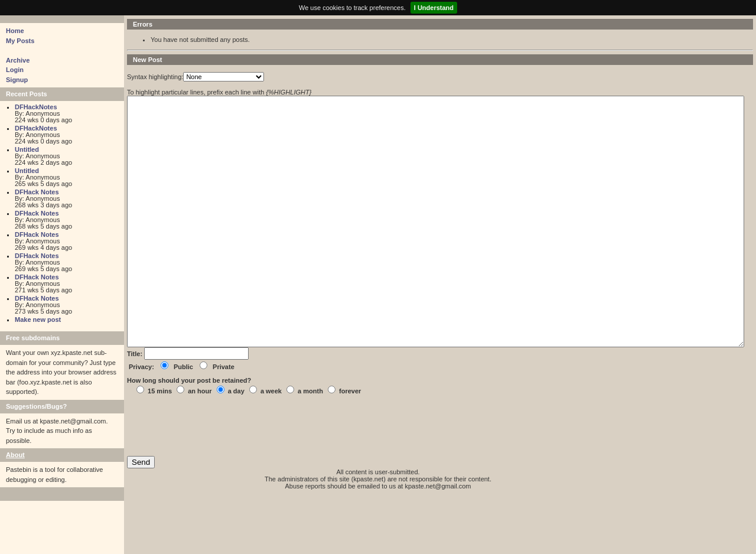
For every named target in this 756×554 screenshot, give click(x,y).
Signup (17, 80)
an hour (200, 444)
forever (350, 444)
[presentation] (217, 479)
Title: (136, 407)
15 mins (160, 444)
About (15, 455)
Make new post (38, 320)
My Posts (20, 41)
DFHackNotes (36, 107)
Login (15, 70)
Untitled (27, 149)
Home (15, 31)
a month (310, 444)
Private (224, 420)
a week (271, 444)
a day (236, 444)
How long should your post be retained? (189, 434)
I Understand (434, 8)
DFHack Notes (37, 192)
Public (183, 420)
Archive (18, 60)
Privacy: (141, 420)
